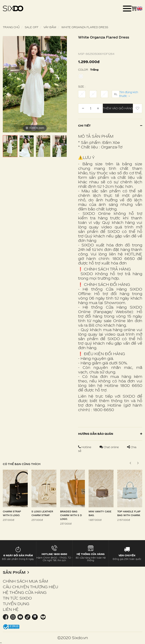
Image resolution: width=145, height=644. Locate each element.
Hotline (85, 447)
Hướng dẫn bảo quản (110, 434)
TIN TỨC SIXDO (17, 598)
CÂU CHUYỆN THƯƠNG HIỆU (30, 587)
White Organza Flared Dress (85, 27)
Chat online (109, 447)
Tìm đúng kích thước (129, 94)
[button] (138, 463)
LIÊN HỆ (11, 609)
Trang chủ (11, 27)
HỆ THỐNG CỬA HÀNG (25, 592)
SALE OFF (32, 27)
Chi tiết (110, 126)
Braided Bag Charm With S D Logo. (71, 515)
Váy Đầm (50, 27)
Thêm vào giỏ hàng (118, 108)
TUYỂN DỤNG (16, 604)
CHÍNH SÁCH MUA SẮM (25, 581)
